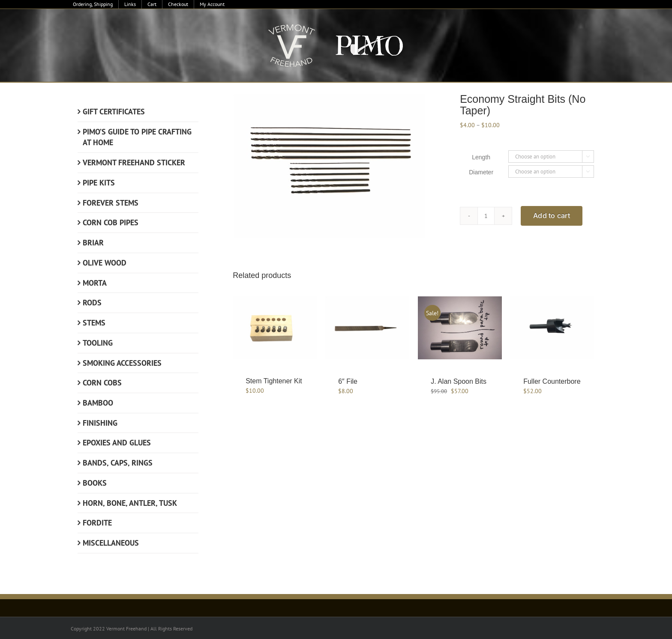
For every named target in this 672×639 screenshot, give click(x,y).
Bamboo (98, 403)
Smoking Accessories (122, 363)
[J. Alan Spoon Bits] (460, 328)
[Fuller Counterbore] (552, 328)
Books (95, 483)
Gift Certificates (114, 112)
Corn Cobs (102, 383)
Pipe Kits (99, 183)
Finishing (100, 423)
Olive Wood (105, 263)
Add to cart (552, 215)
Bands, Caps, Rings (118, 463)
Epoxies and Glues (117, 443)
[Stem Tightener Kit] (275, 328)
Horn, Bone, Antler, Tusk (130, 503)
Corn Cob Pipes (111, 222)
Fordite (97, 523)
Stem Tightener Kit (274, 381)
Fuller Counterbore (552, 381)
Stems (94, 323)
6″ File (348, 381)
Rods (92, 303)
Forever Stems (111, 203)
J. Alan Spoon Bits (459, 381)
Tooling (98, 343)
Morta (95, 283)
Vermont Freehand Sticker (134, 163)
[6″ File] (367, 328)
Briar (93, 243)
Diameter (481, 172)
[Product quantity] (486, 216)
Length (481, 157)
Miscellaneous (111, 543)
